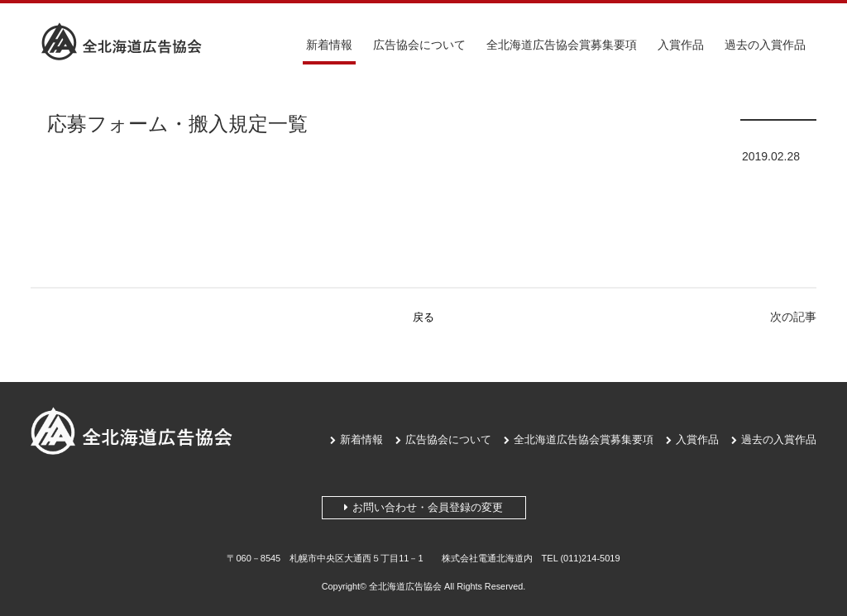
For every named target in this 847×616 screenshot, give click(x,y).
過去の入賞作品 (765, 45)
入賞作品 (681, 45)
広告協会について (419, 45)
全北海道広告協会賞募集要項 (562, 45)
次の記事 (793, 317)
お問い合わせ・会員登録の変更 (423, 507)
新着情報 (329, 45)
